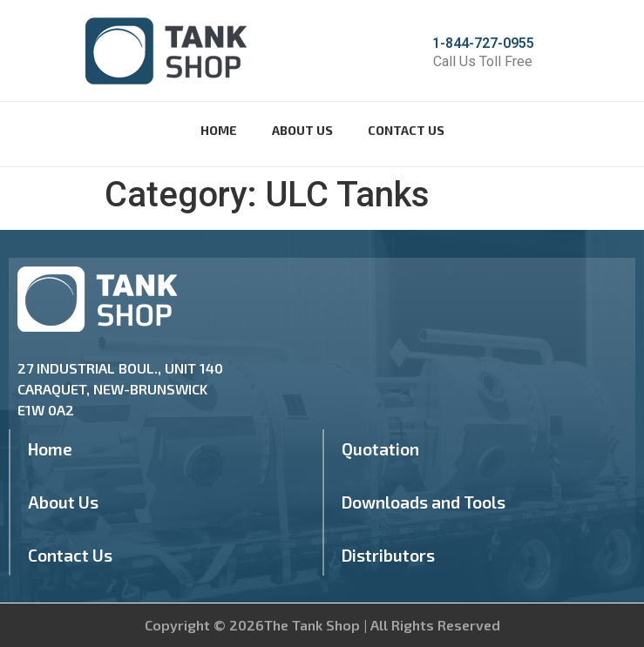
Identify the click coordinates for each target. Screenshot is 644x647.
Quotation (380, 449)
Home (219, 130)
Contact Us (406, 130)
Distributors (388, 555)
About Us (302, 130)
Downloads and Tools (424, 502)
